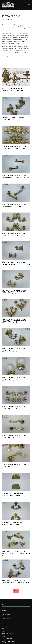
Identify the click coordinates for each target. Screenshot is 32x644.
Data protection (6, 614)
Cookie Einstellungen (7, 618)
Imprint (4, 610)
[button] (16, 591)
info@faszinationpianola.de (12, 629)
